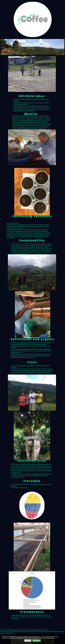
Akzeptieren (37, 640)
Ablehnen (28, 640)
